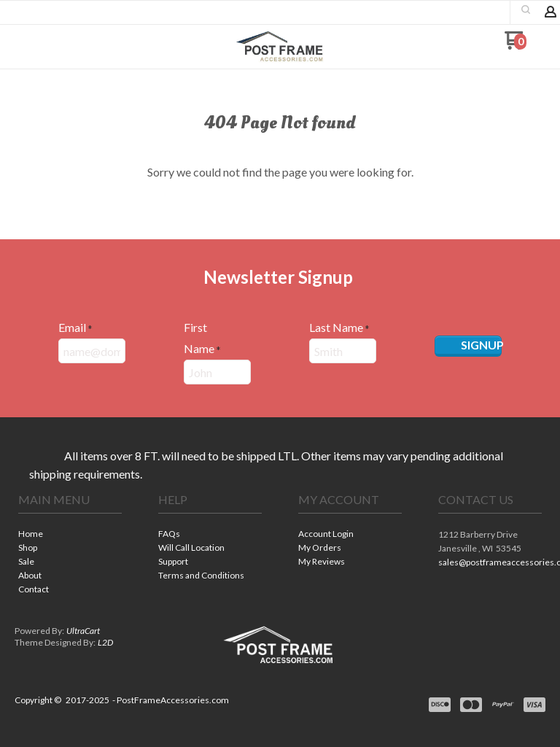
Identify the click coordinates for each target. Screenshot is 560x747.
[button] (31, 46)
